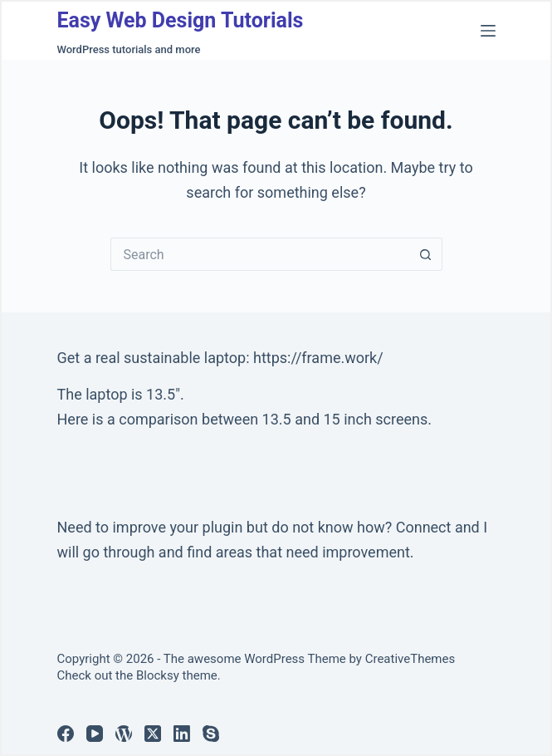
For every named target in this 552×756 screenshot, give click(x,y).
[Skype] (211, 734)
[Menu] (488, 31)
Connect (424, 527)
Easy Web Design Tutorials (181, 20)
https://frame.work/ (318, 358)
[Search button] (426, 254)
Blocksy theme (177, 675)
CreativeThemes (410, 659)
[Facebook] (66, 734)
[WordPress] (124, 734)
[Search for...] (260, 254)
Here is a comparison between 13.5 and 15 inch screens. (245, 419)
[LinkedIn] (182, 734)
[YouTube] (95, 734)
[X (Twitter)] (153, 734)
